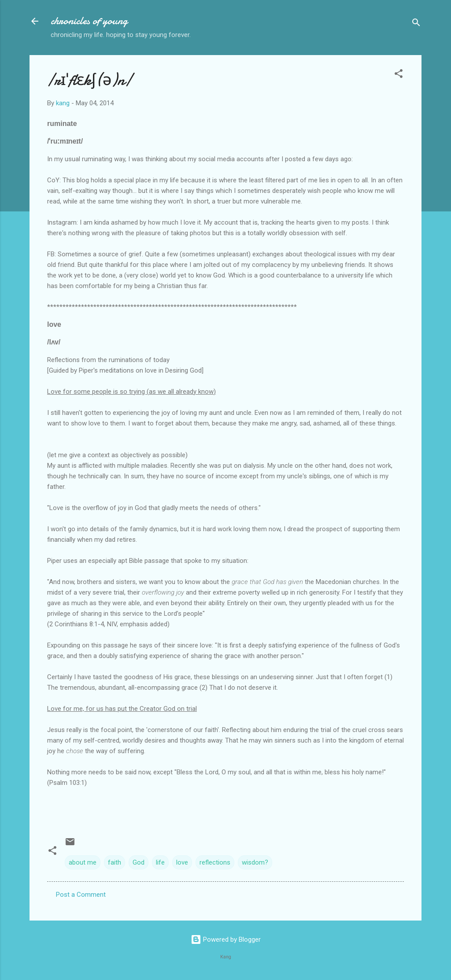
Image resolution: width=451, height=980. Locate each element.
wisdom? (255, 862)
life (160, 862)
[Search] (416, 24)
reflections (215, 862)
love (182, 862)
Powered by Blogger (226, 939)
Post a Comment (81, 895)
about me (83, 862)
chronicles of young (89, 21)
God (139, 862)
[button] (399, 75)
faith (115, 862)
